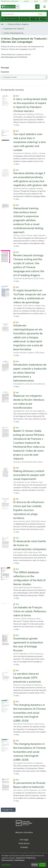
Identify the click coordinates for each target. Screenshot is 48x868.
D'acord (42, 865)
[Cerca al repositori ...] (20, 14)
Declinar (35, 865)
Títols (35, 19)
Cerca (42, 14)
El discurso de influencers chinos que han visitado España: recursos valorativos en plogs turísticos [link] (29, 510)
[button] (46, 1)
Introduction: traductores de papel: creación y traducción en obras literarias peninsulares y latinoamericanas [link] (30, 373)
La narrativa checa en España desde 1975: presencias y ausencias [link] (27, 678)
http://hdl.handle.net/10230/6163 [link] (14, 57)
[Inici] (10, 7)
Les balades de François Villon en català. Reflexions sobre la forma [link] (30, 611)
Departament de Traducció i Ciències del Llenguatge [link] (15, 29)
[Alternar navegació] (44, 7)
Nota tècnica (24, 843)
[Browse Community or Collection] (24, 77)
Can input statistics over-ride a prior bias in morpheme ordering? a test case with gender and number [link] (29, 142)
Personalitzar (6, 865)
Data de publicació (10, 19)
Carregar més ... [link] (8, 810)
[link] (37, 7)
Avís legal (24, 840)
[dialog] (24, 861)
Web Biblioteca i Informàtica (10, 1)
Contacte (24, 847)
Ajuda (35, 1)
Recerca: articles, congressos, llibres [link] (19, 24)
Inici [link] (2, 24)
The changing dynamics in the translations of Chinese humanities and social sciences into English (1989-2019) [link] (29, 713)
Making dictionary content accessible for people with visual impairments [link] (29, 475)
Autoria (24, 19)
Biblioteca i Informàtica (24, 832)
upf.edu (25, 1)
